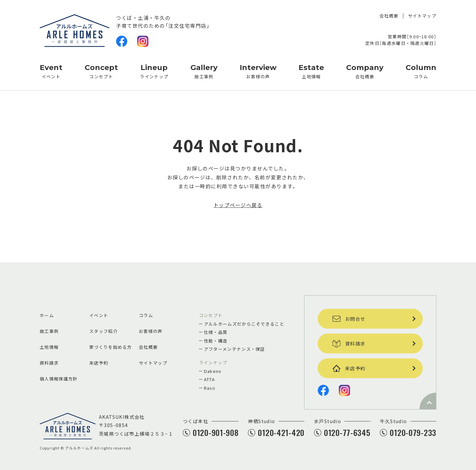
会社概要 (389, 16)
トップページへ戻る (238, 205)
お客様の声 (258, 71)
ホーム (47, 315)
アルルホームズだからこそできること (244, 324)
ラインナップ (154, 71)
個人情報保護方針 (59, 379)
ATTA (209, 379)
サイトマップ (422, 16)
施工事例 (204, 71)
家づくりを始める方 (111, 347)
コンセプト (101, 71)
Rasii (210, 388)
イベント (51, 71)
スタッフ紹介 (103, 331)
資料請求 (49, 363)
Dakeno (213, 371)
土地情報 (311, 71)
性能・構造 (216, 341)
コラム (421, 71)
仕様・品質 (216, 332)
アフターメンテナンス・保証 (235, 349)
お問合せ (349, 319)
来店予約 (99, 363)
